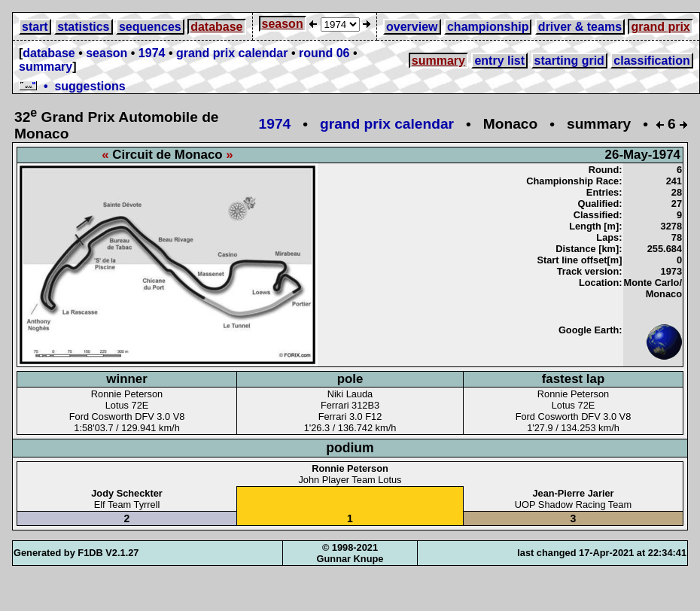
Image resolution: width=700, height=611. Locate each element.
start (35, 27)
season (283, 24)
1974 (152, 53)
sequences (150, 27)
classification (651, 61)
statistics (83, 27)
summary (46, 67)
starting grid (569, 61)
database (216, 27)
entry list (499, 61)
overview (412, 27)
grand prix (660, 27)
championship (488, 27)
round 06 (324, 53)
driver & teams (580, 27)
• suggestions (72, 86)
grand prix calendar (232, 53)
